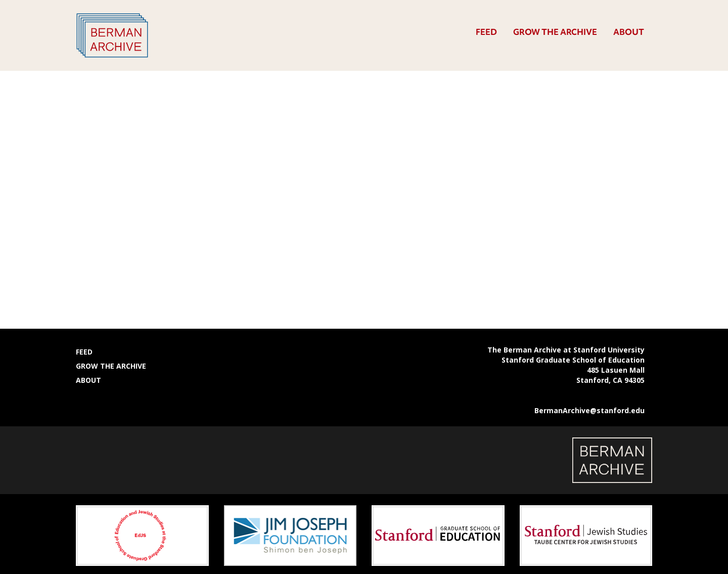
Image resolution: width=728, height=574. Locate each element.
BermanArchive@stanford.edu (589, 410)
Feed (486, 32)
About (629, 32)
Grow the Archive (555, 32)
